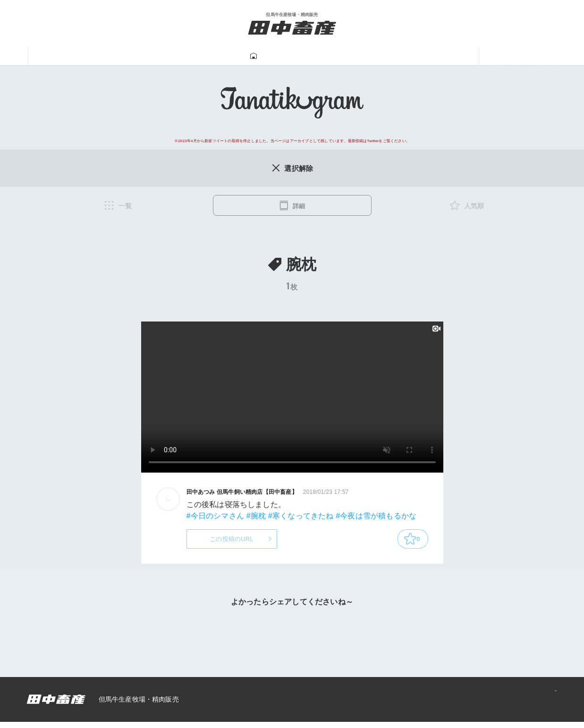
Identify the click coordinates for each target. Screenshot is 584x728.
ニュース (494, 56)
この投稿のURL (232, 543)
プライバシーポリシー (515, 705)
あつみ (439, 56)
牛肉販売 (199, 56)
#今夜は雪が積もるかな (376, 518)
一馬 (393, 56)
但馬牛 (145, 56)
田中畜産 (90, 56)
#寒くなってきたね (301, 518)
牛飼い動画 (339, 56)
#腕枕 (256, 518)
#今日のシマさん (216, 518)
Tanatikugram (267, 56)
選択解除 (292, 169)
